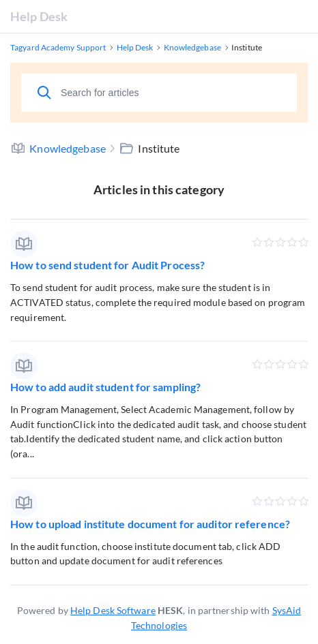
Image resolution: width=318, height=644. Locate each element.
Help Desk (39, 16)
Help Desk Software (113, 610)
